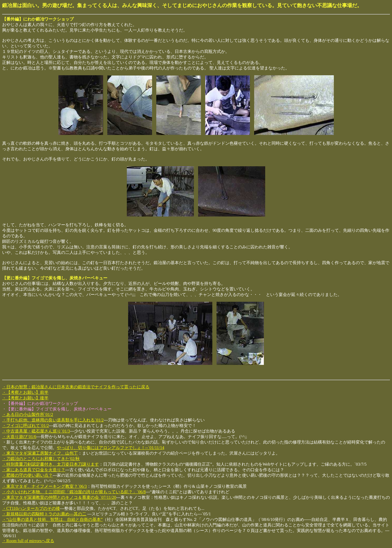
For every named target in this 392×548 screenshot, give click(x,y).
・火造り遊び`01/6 (19, 437)
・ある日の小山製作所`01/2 (28, 414)
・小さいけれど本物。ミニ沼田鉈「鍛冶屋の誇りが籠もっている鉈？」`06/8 (74, 492)
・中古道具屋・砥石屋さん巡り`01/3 (36, 431)
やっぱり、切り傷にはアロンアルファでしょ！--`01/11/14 (110, 448)
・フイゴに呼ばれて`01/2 (26, 426)
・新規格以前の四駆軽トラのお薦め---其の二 (44, 514)
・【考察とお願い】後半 (25, 398)
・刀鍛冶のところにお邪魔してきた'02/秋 (41, 459)
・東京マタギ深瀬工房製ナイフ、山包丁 (40, 453)
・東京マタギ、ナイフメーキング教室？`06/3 (44, 486)
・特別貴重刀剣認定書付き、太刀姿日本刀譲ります (51, 464)
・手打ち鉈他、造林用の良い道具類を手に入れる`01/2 (53, 420)
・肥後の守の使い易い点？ (27, 475)
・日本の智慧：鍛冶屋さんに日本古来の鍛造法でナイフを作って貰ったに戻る (76, 387)
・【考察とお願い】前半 (25, 392)
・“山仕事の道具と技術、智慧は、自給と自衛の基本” (52, 519)
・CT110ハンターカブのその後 (31, 508)
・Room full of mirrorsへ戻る (28, 541)
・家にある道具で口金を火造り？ (34, 470)
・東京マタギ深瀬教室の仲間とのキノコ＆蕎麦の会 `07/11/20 (59, 497)
